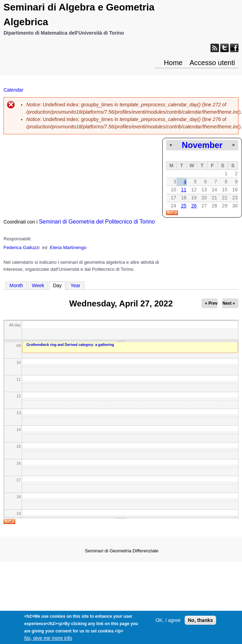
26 (194, 206)
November (202, 145)
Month (16, 285)
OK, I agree (168, 624)
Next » (229, 303)
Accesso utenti (212, 63)
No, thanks (200, 624)
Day (59, 285)
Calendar (13, 90)
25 (184, 206)
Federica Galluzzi (22, 247)
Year (75, 285)
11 (184, 190)
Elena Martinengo (68, 247)
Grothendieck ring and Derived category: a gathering (70, 345)
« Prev (211, 303)
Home (173, 63)
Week (38, 285)
